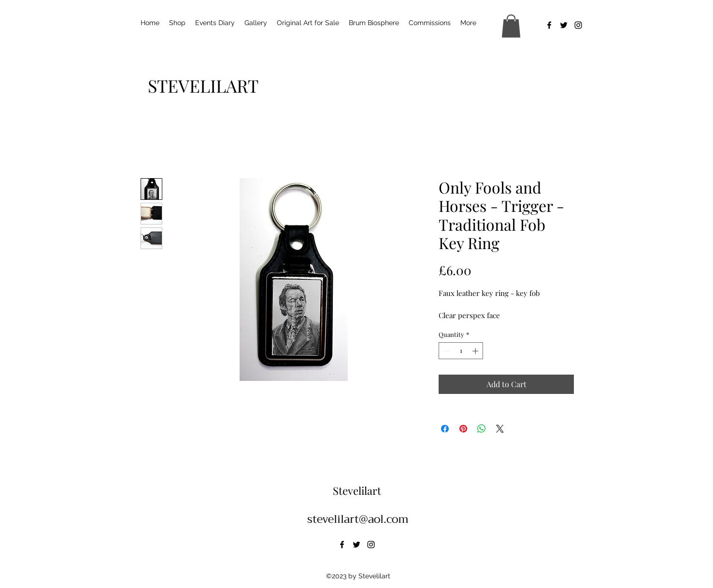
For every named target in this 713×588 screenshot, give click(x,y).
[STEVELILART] (203, 85)
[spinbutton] (461, 351)
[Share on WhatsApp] (482, 429)
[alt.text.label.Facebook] (549, 25)
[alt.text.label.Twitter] (564, 25)
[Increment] (476, 351)
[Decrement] (446, 351)
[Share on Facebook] (445, 429)
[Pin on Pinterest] (463, 429)
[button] (511, 26)
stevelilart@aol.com (358, 519)
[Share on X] (500, 429)
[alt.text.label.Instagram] (578, 25)
